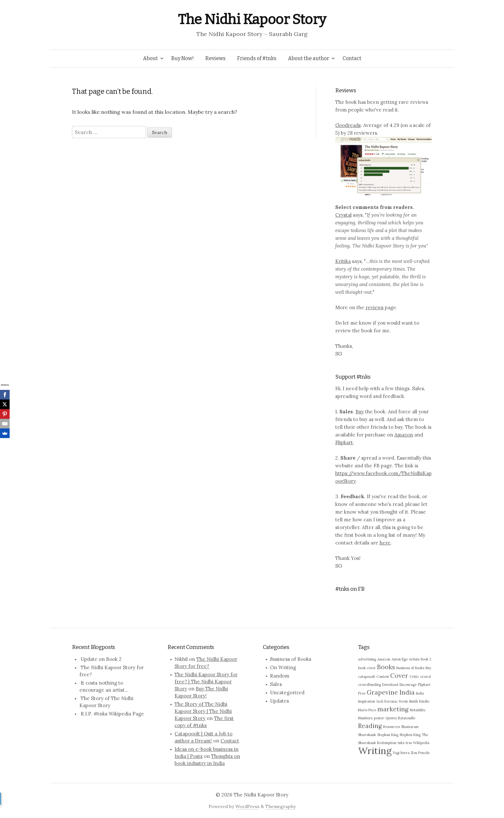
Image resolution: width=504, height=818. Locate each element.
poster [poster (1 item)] (379, 718)
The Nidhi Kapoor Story (252, 19)
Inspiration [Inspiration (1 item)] (367, 701)
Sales (276, 684)
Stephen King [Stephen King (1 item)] (410, 735)
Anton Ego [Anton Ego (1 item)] (400, 659)
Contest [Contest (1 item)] (383, 677)
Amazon (404, 435)
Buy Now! (183, 58)
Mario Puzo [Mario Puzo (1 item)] (367, 710)
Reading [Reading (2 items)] (370, 726)
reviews (374, 307)
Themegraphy (280, 806)
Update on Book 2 (101, 659)
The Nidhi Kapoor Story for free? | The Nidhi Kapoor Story (206, 682)
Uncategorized (287, 692)
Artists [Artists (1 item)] (414, 659)
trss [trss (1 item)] (409, 743)
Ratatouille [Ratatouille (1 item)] (407, 718)
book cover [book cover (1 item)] (367, 668)
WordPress (247, 806)
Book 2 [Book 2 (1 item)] (426, 659)
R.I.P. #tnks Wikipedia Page (112, 714)
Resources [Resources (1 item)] (392, 727)
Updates (279, 701)
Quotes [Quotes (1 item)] (391, 718)
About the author (309, 58)
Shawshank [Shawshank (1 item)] (367, 735)
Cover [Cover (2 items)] (399, 676)
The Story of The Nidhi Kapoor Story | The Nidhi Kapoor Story (203, 711)
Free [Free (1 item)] (362, 693)
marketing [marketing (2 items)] (393, 709)
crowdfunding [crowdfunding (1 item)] (369, 685)
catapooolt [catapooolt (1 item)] (367, 677)
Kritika (343, 261)
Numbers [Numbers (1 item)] (365, 718)
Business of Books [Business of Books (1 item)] (410, 668)
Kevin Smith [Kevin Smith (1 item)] (409, 701)
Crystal (343, 215)
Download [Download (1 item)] (390, 685)
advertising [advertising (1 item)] (367, 659)
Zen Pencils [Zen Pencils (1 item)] (420, 753)
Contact (352, 58)
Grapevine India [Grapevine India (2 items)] (391, 692)
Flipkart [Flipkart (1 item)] (424, 685)
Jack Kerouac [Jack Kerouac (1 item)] (387, 701)
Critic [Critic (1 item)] (414, 677)
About (150, 58)
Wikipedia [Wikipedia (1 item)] (421, 743)
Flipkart (344, 442)
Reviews (216, 58)
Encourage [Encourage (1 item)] (408, 685)
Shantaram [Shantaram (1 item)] (410, 727)
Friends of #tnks (257, 58)
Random (280, 676)
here (385, 543)
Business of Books (291, 659)
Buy (360, 412)
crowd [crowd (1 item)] (425, 677)
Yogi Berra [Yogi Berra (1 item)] (401, 753)
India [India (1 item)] (420, 693)
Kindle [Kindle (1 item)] (424, 701)
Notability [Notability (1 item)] (418, 710)
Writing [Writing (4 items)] (375, 751)
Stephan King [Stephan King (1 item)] (388, 735)
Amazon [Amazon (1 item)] (384, 659)
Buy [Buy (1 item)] (428, 668)
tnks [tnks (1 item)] (401, 743)
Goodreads (348, 125)
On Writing (283, 667)
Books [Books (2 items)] (386, 667)
